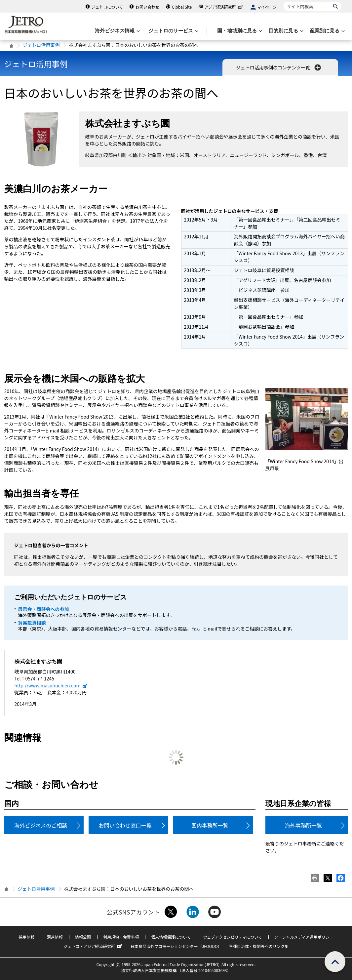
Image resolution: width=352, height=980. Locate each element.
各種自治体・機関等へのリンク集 (259, 946)
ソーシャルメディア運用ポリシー (304, 937)
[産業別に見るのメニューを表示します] (327, 31)
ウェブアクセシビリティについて (232, 937)
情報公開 (83, 937)
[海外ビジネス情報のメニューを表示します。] (117, 31)
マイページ (267, 7)
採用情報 (26, 937)
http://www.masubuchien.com (51, 685)
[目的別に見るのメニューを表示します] (285, 31)
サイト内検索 (283, 1)
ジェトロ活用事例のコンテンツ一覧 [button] (279, 67)
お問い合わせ (147, 7)
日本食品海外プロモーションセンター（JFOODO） (176, 946)
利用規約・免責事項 (121, 937)
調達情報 (55, 937)
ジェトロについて (107, 7)
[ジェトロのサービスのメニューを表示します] (173, 31)
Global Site (182, 7)
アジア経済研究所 (224, 7)
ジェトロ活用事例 (41, 45)
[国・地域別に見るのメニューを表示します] (239, 31)
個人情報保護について (171, 937)
